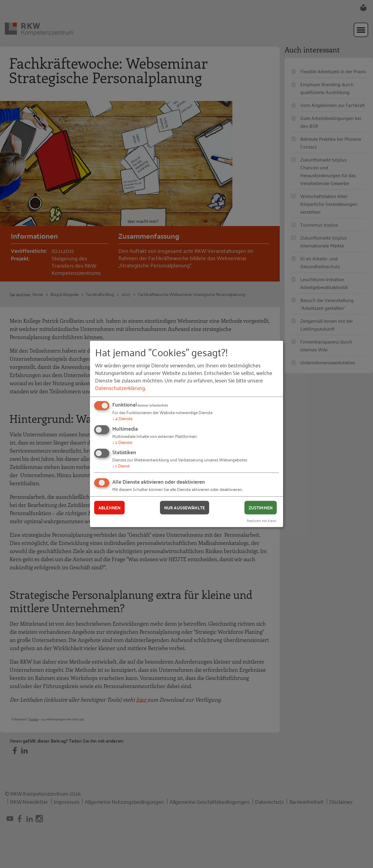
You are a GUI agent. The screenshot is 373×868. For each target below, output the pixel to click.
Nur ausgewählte (185, 508)
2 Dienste (122, 442)
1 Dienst (121, 465)
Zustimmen (261, 508)
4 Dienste (122, 418)
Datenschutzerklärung (120, 388)
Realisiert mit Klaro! (262, 520)
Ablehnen (109, 508)
